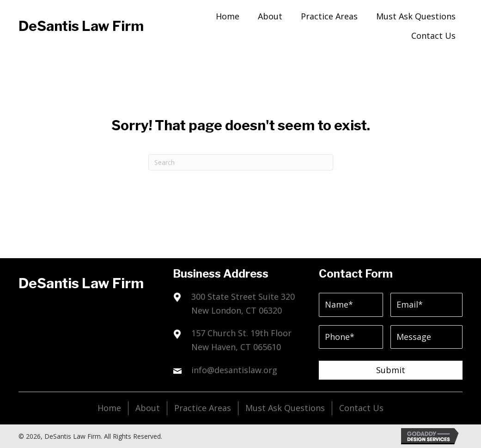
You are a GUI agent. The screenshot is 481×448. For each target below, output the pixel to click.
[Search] (241, 162)
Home (109, 408)
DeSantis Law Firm (81, 26)
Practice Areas (203, 408)
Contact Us (361, 408)
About (148, 408)
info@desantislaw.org (234, 370)
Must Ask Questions (285, 408)
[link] (228, 15)
